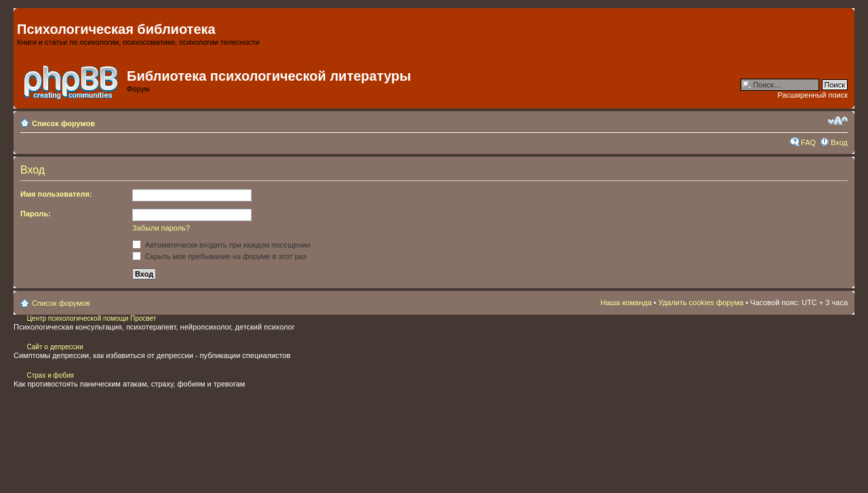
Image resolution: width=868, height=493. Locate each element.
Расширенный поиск (812, 95)
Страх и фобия (50, 375)
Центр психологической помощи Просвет (91, 318)
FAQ (808, 142)
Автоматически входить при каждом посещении (221, 245)
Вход (839, 142)
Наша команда (626, 302)
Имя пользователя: (56, 194)
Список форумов (63, 123)
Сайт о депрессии (55, 347)
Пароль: (36, 214)
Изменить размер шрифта (838, 121)
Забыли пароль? (161, 228)
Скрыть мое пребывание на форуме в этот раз (219, 256)
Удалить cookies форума (701, 302)
